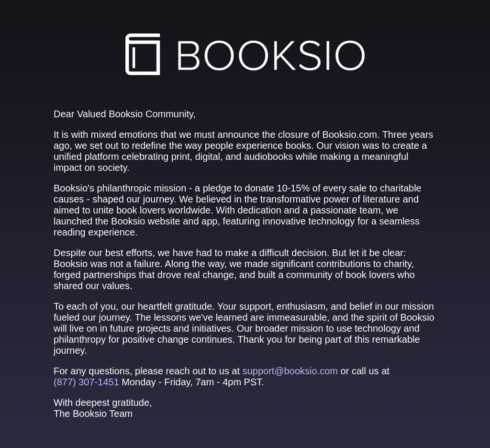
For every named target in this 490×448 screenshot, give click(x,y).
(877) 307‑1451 (86, 382)
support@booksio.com (290, 371)
